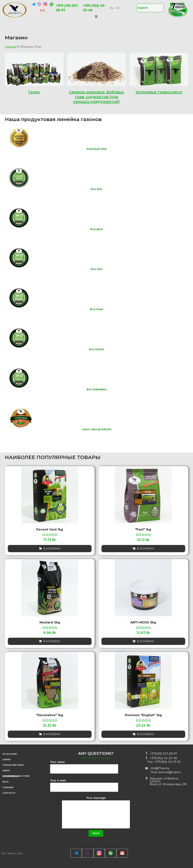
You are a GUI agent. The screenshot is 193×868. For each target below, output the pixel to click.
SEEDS (6, 771)
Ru (112, 8)
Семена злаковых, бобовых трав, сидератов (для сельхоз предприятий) (96, 97)
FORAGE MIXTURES (13, 765)
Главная (11, 47)
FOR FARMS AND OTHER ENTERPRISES (24, 776)
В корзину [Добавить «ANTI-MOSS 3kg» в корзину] (146, 641)
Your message (96, 813)
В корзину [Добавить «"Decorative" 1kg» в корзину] (52, 734)
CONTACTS (9, 793)
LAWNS (7, 759)
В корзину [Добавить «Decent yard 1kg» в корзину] (52, 549)
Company (10, 787)
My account (12, 754)
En (118, 8)
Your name (84, 767)
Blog (6, 782)
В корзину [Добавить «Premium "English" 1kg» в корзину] (146, 734)
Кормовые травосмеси (159, 92)
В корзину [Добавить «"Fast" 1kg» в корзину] (146, 549)
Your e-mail (84, 785)
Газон (34, 92)
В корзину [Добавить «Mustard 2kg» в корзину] (52, 641)
